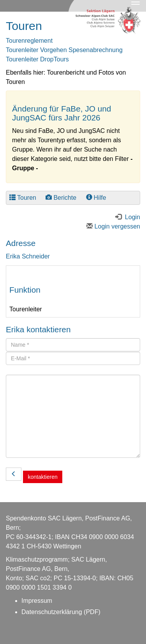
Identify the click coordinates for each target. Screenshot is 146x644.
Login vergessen (113, 226)
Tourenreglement (29, 41)
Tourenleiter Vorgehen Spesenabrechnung (64, 50)
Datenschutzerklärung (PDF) (61, 612)
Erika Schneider (28, 256)
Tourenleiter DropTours (37, 59)
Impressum (37, 601)
